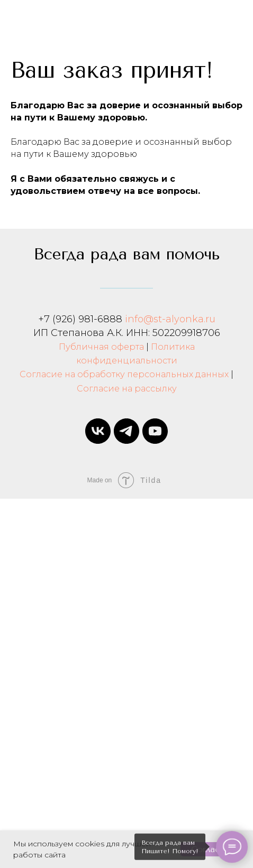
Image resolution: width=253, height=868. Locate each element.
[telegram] (126, 431)
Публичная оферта (101, 347)
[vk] (98, 431)
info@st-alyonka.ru (170, 319)
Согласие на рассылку (127, 389)
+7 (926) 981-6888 (80, 319)
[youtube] (155, 431)
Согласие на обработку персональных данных (124, 374)
